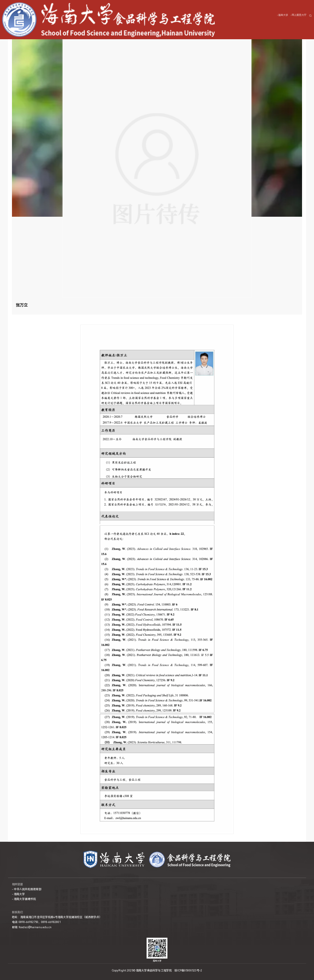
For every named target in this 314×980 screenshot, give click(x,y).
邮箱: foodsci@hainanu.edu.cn (32, 927)
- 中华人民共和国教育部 (27, 889)
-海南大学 (282, 15)
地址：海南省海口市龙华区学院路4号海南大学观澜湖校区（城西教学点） (57, 917)
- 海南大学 (18, 894)
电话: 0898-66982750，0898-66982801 (36, 922)
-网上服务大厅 (298, 15)
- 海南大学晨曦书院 (24, 899)
